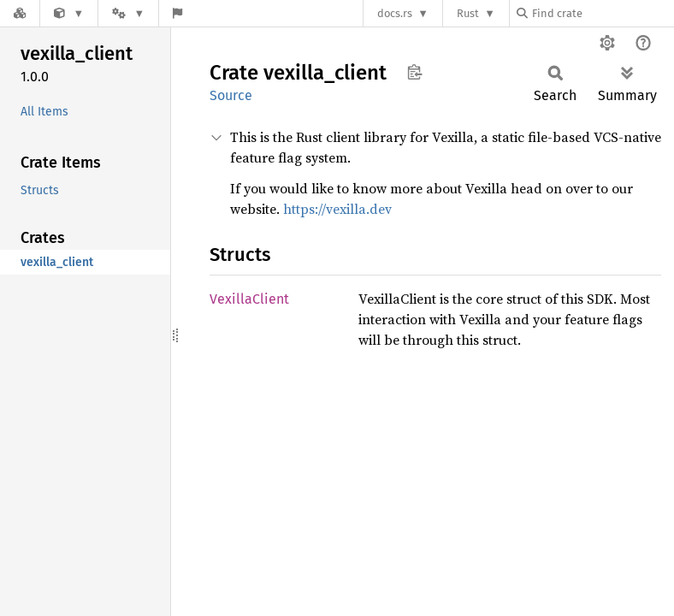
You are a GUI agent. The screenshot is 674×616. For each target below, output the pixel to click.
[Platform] (128, 13)
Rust (468, 13)
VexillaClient (249, 299)
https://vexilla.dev (337, 209)
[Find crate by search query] (602, 13)
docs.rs (395, 13)
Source (231, 95)
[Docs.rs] (20, 13)
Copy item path (414, 72)
